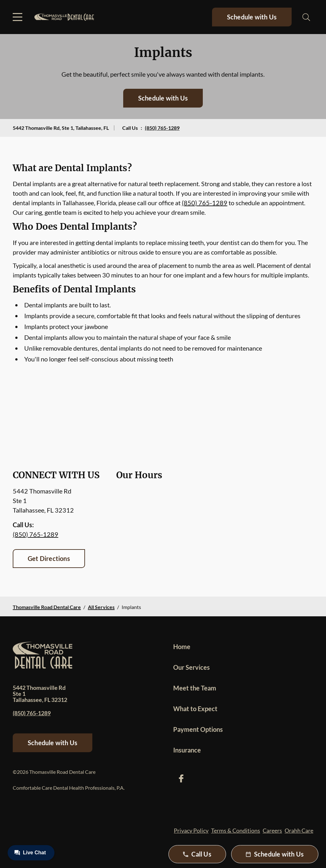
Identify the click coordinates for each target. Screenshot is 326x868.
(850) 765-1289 (162, 128)
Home (182, 647)
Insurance (187, 750)
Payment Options (198, 729)
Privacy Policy (191, 830)
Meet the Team (195, 688)
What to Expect (195, 709)
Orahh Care (299, 830)
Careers (272, 830)
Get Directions (49, 558)
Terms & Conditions (236, 830)
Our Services (191, 667)
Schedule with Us (252, 17)
